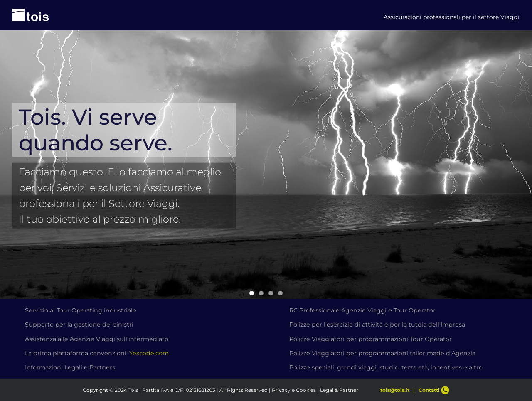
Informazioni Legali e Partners (70, 367)
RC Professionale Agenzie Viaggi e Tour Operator (362, 310)
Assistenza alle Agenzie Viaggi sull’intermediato (97, 339)
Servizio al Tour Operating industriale (81, 310)
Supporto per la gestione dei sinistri (79, 325)
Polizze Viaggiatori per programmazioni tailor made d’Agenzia (382, 353)
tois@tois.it (395, 390)
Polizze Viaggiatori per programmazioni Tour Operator (371, 339)
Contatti (434, 390)
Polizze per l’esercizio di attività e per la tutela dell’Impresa (377, 325)
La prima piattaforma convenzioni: (97, 353)
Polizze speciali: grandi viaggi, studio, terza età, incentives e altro (386, 367)
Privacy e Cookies (294, 390)
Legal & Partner (339, 390)
